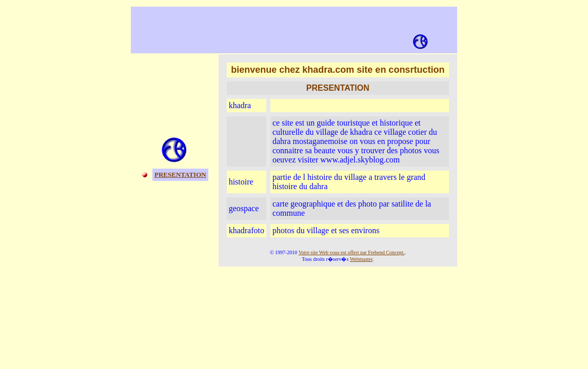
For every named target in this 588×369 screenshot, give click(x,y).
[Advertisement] (280, 26)
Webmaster (361, 259)
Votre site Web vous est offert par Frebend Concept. (352, 252)
